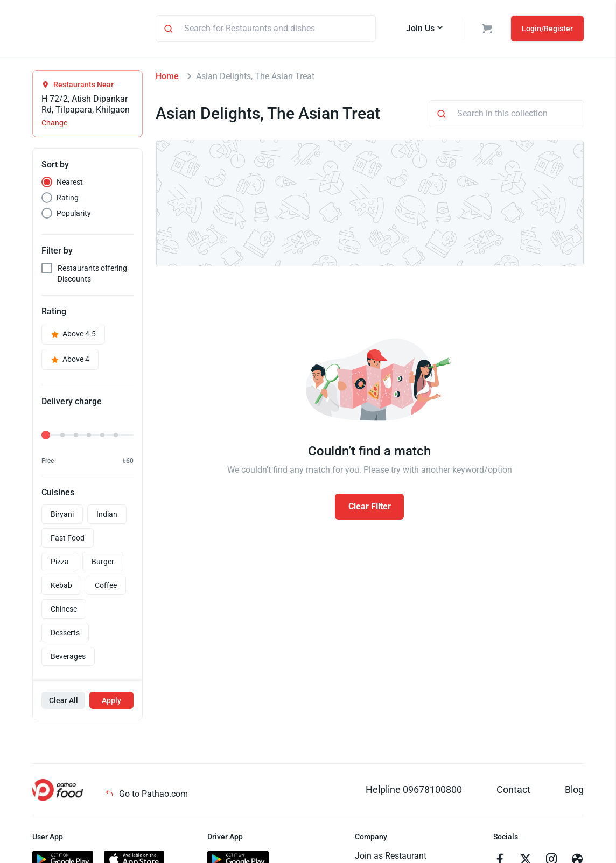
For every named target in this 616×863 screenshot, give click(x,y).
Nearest (70, 184)
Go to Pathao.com (146, 795)
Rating (68, 199)
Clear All (64, 702)
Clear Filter (370, 508)
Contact (513, 791)
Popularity (74, 215)
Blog (574, 791)
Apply (111, 702)
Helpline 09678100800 (414, 791)
